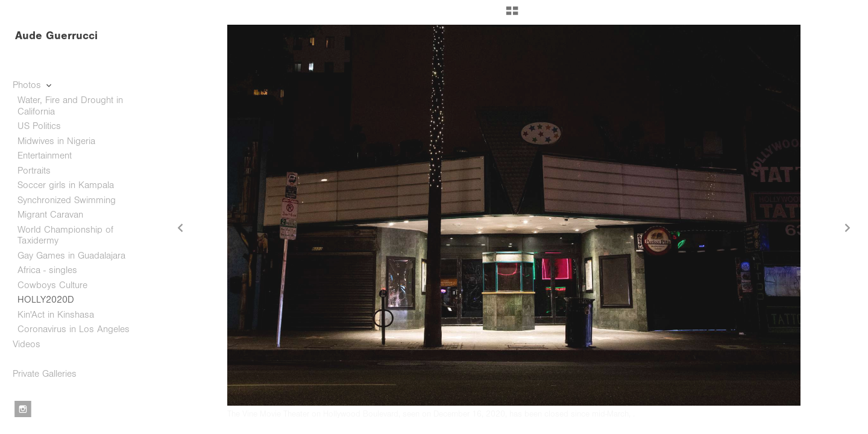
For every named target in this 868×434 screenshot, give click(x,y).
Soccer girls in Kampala (66, 185)
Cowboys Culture (52, 285)
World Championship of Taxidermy (65, 235)
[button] (512, 15)
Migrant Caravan (50, 215)
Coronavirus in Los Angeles (74, 329)
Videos (27, 344)
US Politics (39, 126)
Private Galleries (45, 374)
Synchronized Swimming (67, 200)
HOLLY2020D (46, 300)
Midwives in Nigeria (56, 141)
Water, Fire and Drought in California (70, 106)
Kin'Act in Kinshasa (56, 315)
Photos (33, 85)
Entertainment (45, 156)
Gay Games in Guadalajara (71, 256)
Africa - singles (47, 270)
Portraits (34, 171)
